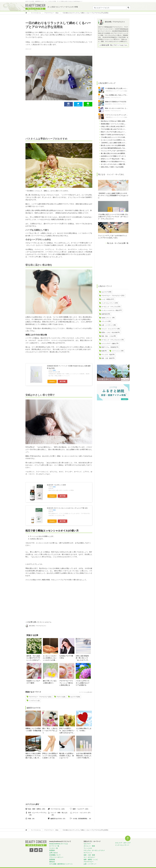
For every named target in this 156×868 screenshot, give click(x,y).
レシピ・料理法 (106, 299)
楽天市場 (63, 381)
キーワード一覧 (54, 846)
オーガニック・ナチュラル (109, 307)
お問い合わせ (54, 853)
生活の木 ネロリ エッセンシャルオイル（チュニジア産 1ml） (68, 508)
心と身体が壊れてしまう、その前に (84, 729)
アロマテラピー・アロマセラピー (111, 296)
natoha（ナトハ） (107, 318)
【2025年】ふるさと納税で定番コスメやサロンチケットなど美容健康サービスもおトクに (113, 195)
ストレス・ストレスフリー (109, 329)
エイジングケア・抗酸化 (109, 344)
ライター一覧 (54, 848)
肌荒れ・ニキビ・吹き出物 (109, 332)
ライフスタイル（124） (58, 809)
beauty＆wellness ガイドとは (59, 844)
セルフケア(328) (75, 697)
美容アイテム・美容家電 (109, 347)
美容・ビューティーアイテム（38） (37, 814)
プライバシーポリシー (56, 857)
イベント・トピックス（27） (82, 813)
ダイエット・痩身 (89, 846)
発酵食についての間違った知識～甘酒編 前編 (33, 729)
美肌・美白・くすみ (107, 336)
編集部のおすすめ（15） (58, 819)
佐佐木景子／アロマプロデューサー (115, 104)
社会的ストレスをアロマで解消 (33, 682)
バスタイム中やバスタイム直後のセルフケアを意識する (83, 683)
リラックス (105, 321)
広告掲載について (55, 855)
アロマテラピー (89, 862)
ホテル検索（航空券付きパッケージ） (61, 864)
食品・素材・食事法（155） (37, 809)
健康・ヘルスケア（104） (81, 809)
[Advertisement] (42, 122)
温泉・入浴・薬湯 (107, 358)
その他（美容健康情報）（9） (82, 819)
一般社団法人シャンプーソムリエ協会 (116, 91)
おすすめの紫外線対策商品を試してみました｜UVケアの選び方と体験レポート (84, 756)
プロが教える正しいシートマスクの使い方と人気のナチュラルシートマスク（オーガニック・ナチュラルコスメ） (113, 217)
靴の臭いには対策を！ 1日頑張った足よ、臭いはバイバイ (67, 756)
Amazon (52, 381)
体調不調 (104, 314)
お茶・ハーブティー (107, 325)
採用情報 (52, 859)
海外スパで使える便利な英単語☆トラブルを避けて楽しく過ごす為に (33, 756)
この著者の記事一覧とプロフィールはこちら (113, 45)
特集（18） (32, 819)
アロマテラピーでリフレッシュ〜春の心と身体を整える (66, 683)
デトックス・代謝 (107, 355)
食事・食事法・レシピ (91, 859)
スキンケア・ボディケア (123, 843)
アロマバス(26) (61, 697)
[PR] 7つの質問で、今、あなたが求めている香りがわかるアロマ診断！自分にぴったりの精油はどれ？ (67, 731)
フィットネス (88, 848)
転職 (103, 351)
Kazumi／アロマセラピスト (113, 97)
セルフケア (105, 292)
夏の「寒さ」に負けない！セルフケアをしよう (50, 731)
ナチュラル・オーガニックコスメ (94, 850)
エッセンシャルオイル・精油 (110, 310)
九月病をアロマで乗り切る (66, 657)
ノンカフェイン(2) (34, 701)
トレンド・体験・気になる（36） (59, 814)
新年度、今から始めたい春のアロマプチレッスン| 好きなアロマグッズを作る (34, 658)
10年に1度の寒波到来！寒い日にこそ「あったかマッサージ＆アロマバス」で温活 (83, 658)
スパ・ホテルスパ (89, 857)
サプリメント (88, 853)
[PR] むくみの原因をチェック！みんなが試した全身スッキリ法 (50, 756)
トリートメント (116, 351)
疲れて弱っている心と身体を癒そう (50, 682)
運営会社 (52, 862)
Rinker (54, 370)
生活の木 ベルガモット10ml (56, 485)
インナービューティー (108, 303)
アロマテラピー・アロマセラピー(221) (40, 697)
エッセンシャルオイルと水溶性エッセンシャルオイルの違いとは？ (50, 658)
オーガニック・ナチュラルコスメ (111, 340)
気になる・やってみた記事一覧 (118, 243)
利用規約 (52, 850)
